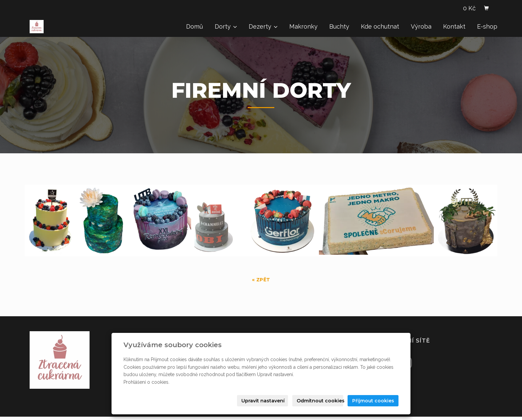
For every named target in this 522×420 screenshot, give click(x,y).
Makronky (303, 26)
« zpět (261, 280)
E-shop (487, 26)
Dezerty (263, 26)
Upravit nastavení (263, 401)
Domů (195, 26)
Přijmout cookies (373, 401)
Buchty (339, 26)
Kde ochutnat (380, 26)
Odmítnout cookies (320, 401)
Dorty (226, 26)
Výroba (421, 26)
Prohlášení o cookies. (146, 382)
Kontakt (454, 26)
